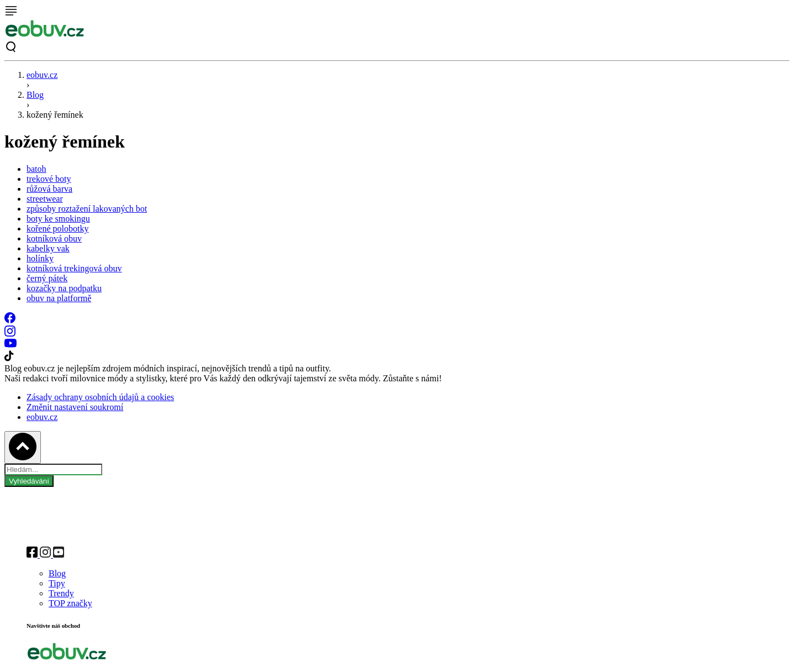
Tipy (57, 583)
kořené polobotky (57, 229)
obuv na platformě (59, 298)
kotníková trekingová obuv (74, 268)
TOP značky (70, 603)
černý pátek (47, 278)
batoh (36, 169)
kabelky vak (48, 248)
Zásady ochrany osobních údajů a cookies (100, 397)
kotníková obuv (54, 238)
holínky (40, 258)
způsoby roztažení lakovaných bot (87, 209)
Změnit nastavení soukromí (75, 407)
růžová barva (49, 189)
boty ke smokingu (58, 219)
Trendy (61, 593)
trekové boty (49, 179)
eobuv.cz (42, 75)
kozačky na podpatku (64, 288)
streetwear (45, 199)
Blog (35, 95)
